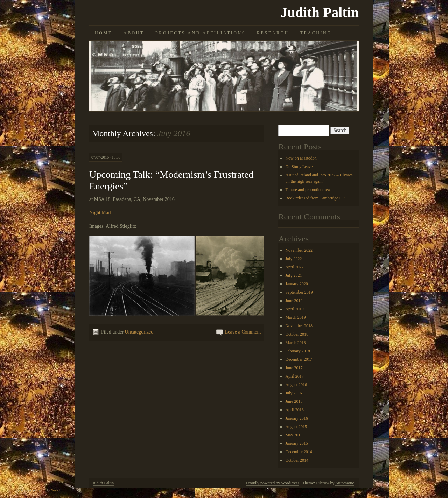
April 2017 (294, 376)
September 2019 (299, 292)
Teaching (316, 33)
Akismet (55, 490)
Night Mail (100, 213)
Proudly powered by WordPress (273, 483)
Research (273, 33)
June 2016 (294, 401)
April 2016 (294, 410)
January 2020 (296, 284)
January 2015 (296, 443)
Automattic (345, 483)
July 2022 (293, 259)
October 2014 (297, 460)
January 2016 (296, 418)
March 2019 (295, 317)
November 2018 (299, 326)
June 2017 (294, 368)
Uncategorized (139, 332)
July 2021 (293, 275)
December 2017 (299, 359)
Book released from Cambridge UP (315, 198)
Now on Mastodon (301, 158)
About (134, 33)
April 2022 (294, 267)
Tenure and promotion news (309, 190)
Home (104, 33)
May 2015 (294, 435)
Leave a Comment (243, 332)
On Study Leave (299, 167)
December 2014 (299, 452)
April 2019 (294, 309)
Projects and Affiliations (201, 33)
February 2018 (297, 351)
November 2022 (299, 250)
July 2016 (293, 393)
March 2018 (295, 343)
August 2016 (296, 385)
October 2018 (297, 334)
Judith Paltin (320, 12)
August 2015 (296, 427)
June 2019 (294, 301)
